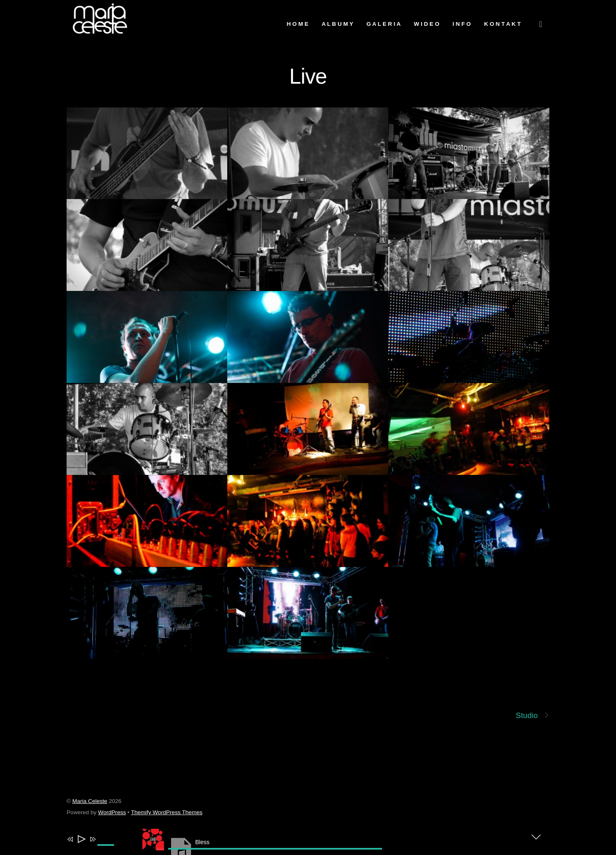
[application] (204, 841)
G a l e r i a (383, 24)
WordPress (112, 812)
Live (308, 76)
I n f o (462, 24)
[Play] (81, 840)
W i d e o (426, 24)
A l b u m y (338, 24)
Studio (533, 715)
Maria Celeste (90, 801)
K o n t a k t (502, 24)
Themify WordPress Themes (167, 812)
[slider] (275, 849)
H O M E (298, 24)
